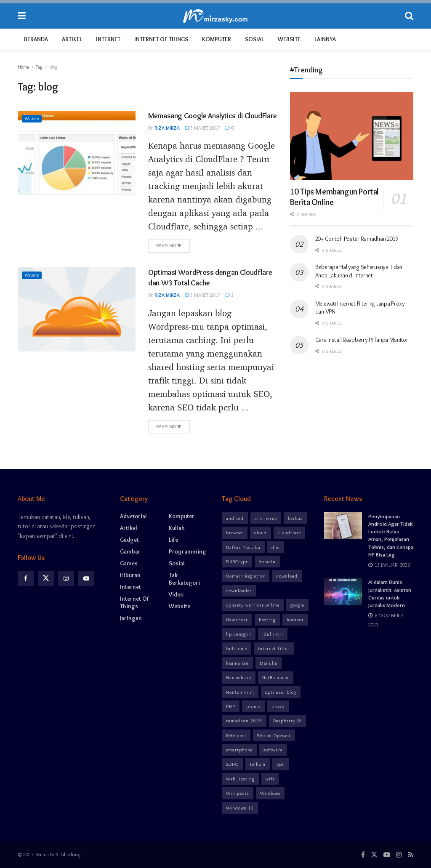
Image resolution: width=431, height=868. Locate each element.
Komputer (217, 39)
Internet (108, 39)
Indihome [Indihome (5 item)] (237, 648)
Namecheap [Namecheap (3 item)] (239, 677)
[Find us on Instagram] (66, 578)
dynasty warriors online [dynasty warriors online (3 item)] (253, 605)
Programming (188, 551)
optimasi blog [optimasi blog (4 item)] (281, 692)
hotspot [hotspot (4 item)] (295, 620)
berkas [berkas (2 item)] (295, 518)
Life (173, 540)
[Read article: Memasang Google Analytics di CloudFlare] (77, 153)
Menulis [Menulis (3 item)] (269, 663)
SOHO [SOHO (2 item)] (232, 764)
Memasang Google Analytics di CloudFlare (213, 116)
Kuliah (177, 528)
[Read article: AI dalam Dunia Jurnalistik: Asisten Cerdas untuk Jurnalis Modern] (343, 591)
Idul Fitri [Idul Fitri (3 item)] (273, 634)
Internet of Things (161, 39)
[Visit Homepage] (215, 16)
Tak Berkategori (184, 579)
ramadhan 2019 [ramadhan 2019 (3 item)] (244, 721)
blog (53, 67)
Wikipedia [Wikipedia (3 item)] (238, 793)
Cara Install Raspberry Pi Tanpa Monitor (362, 340)
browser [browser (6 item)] (235, 533)
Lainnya (325, 39)
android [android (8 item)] (235, 518)
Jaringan (131, 618)
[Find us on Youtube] (86, 578)
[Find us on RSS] (411, 855)
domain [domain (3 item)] (267, 562)
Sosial (254, 39)
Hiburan (130, 575)
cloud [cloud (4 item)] (261, 533)
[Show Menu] (22, 16)
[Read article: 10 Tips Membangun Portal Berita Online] (352, 136)
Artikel (72, 39)
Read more (173, 245)
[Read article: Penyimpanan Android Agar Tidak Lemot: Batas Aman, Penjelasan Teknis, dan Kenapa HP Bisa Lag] (343, 526)
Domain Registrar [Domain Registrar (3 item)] (246, 576)
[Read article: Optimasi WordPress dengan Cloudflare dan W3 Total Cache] (77, 309)
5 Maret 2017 (202, 128)
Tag (39, 67)
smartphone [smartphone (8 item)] (239, 750)
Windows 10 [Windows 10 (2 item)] (240, 808)
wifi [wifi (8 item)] (270, 779)
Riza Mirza (167, 128)
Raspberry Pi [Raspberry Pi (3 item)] (287, 721)
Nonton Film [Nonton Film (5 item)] (240, 692)
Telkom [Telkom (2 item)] (258, 764)
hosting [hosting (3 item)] (267, 620)
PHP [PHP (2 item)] (231, 706)
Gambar (130, 551)
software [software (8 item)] (273, 750)
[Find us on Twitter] (46, 578)
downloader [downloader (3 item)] (239, 591)
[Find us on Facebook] (26, 578)
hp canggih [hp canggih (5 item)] (239, 634)
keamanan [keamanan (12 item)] (237, 663)
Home (23, 67)
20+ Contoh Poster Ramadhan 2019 (357, 239)
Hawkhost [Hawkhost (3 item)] (237, 620)
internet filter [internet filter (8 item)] (274, 648)
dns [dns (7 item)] (275, 547)
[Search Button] (409, 16)
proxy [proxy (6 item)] (278, 706)
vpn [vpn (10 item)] (281, 764)
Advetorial (133, 516)
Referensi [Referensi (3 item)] (236, 735)
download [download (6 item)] (287, 576)
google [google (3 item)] (297, 605)
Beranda (36, 39)
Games (129, 563)
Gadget (129, 540)
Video (176, 594)
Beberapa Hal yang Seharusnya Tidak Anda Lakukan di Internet (359, 271)
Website (289, 39)
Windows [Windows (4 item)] (270, 793)
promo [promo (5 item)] (253, 706)
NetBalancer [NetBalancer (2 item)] (276, 677)
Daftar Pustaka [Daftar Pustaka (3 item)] (243, 547)
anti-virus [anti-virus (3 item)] (266, 518)
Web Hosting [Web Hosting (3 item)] (240, 779)
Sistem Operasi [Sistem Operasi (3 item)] (274, 735)
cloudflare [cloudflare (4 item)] (289, 533)
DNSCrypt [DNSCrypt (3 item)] (237, 562)
